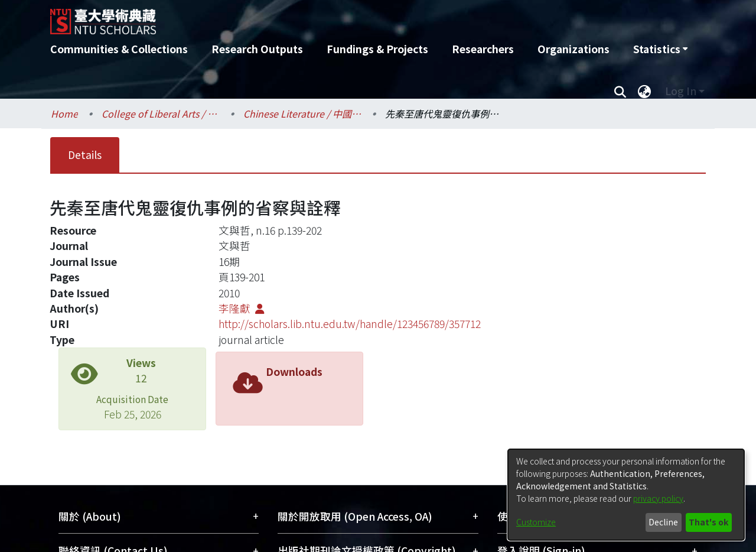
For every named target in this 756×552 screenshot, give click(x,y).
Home (64, 113)
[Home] (315, 17)
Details (85, 155)
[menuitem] (660, 49)
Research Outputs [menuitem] (257, 49)
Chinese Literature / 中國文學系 (302, 113)
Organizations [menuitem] (573, 49)
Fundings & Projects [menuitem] (377, 49)
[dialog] (626, 495)
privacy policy (658, 498)
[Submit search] (620, 91)
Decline (663, 522)
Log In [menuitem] (681, 91)
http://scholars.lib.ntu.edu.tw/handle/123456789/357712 (350, 324)
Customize (536, 522)
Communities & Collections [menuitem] (119, 49)
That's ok (708, 522)
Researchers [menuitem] (483, 49)
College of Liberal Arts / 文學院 (161, 113)
